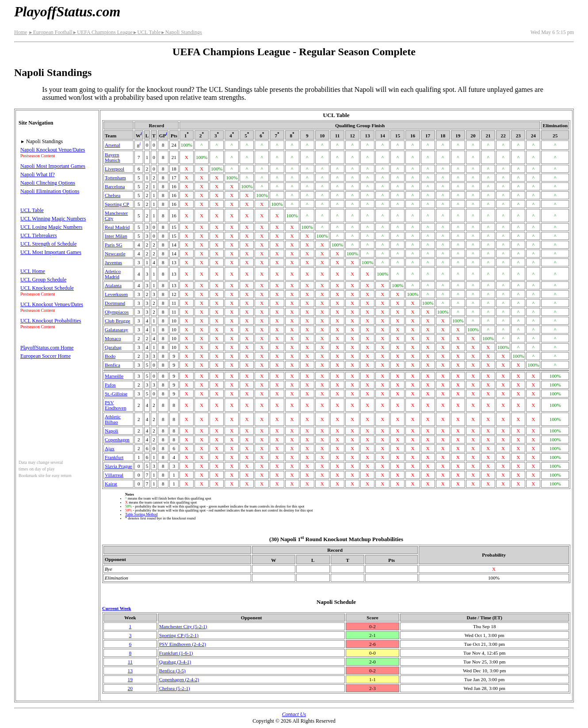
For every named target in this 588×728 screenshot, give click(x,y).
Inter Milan (116, 236)
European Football (50, 32)
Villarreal (114, 475)
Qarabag (113, 347)
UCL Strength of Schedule (48, 244)
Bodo (110, 356)
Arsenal (113, 145)
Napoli (111, 431)
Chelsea (113, 195)
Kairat (111, 484)
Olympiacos (117, 312)
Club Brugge (118, 321)
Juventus (113, 262)
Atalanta (113, 285)
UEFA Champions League (103, 32)
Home (21, 32)
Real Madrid (117, 227)
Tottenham (115, 178)
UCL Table (147, 32)
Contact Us (294, 714)
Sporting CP (117, 204)
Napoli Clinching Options (48, 183)
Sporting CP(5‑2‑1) (179, 635)
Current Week (116, 608)
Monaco (113, 338)
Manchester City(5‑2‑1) (183, 626)
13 (130, 671)
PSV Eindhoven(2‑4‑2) (183, 644)
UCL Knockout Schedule (47, 288)
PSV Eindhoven (115, 405)
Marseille (114, 376)
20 (130, 688)
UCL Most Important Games (51, 252)
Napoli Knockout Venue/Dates (53, 150)
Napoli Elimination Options (50, 191)
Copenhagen (117, 440)
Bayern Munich (113, 157)
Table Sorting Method (141, 514)
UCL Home (33, 271)
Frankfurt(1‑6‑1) (176, 653)
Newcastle (115, 254)
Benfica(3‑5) (172, 671)
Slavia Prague (118, 466)
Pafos (110, 385)
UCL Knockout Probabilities (51, 321)
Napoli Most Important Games (53, 166)
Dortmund (115, 303)
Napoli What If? (38, 174)
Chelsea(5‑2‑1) (175, 688)
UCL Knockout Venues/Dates (52, 304)
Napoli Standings (181, 32)
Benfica (113, 365)
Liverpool (115, 169)
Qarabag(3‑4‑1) (175, 662)
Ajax (110, 448)
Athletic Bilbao (113, 419)
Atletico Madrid (113, 274)
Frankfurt (114, 457)
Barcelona (115, 186)
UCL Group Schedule (43, 280)
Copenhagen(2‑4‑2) (179, 679)
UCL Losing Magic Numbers (52, 227)
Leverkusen (116, 294)
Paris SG (113, 245)
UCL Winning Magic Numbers (53, 219)
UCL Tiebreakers (39, 235)
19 (130, 679)
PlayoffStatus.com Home (47, 348)
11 (130, 662)
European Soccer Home (46, 356)
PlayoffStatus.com (67, 11)
